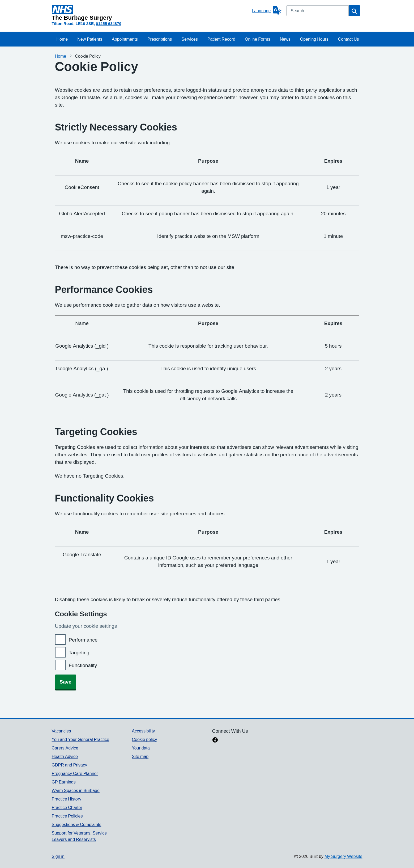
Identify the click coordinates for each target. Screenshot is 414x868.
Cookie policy (144, 739)
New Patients (90, 39)
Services (189, 39)
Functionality (83, 665)
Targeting (79, 653)
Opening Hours (314, 39)
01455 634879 (109, 24)
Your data (141, 748)
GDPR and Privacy (69, 765)
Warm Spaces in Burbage (76, 790)
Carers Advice (65, 748)
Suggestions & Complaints (77, 824)
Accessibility (143, 731)
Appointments (125, 39)
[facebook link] (215, 740)
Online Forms (258, 39)
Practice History (67, 799)
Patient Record (221, 39)
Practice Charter (67, 807)
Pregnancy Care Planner (75, 773)
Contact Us (349, 39)
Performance (83, 640)
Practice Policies (67, 816)
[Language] (267, 11)
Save (66, 682)
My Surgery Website (343, 856)
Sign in (58, 856)
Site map (140, 756)
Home (62, 39)
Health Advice (65, 756)
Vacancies (61, 731)
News (285, 39)
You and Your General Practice (81, 739)
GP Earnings (64, 782)
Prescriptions (160, 39)
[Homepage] (151, 13)
